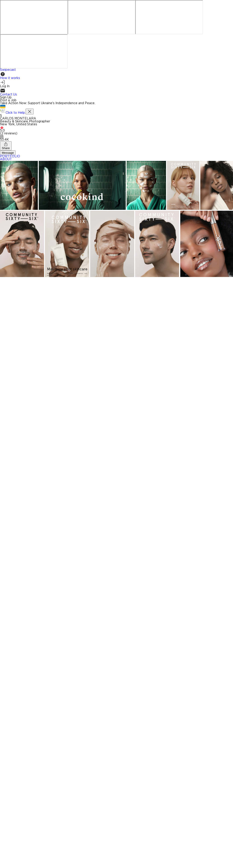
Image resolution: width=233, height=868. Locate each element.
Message (8, 153)
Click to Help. (16, 113)
